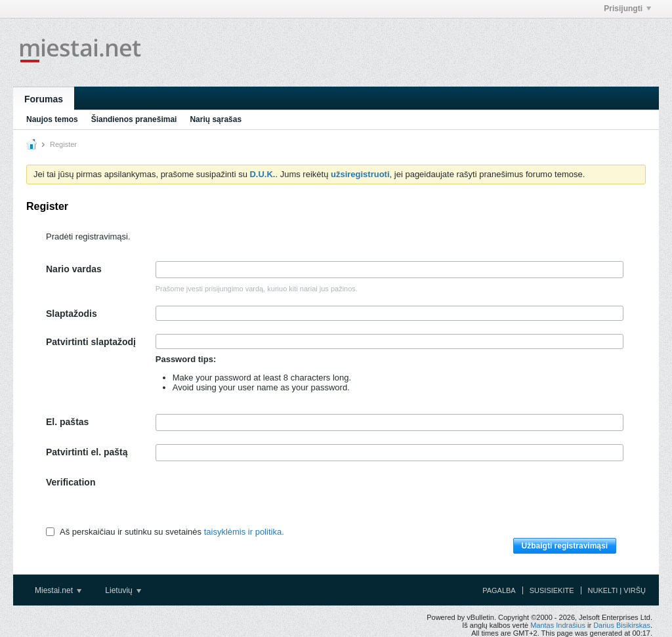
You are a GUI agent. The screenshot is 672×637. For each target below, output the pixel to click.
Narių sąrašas (216, 119)
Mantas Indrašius (558, 625)
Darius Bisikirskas (622, 625)
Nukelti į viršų (617, 590)
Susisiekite (552, 590)
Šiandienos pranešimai (134, 119)
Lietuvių (123, 590)
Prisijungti (627, 9)
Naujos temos (52, 119)
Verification (71, 482)
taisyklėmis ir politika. (244, 532)
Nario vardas (74, 269)
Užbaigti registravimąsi (565, 546)
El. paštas (67, 422)
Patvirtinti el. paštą (87, 452)
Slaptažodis (72, 314)
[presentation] (255, 500)
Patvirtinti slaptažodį (91, 342)
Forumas (44, 99)
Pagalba (499, 590)
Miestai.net (58, 590)
